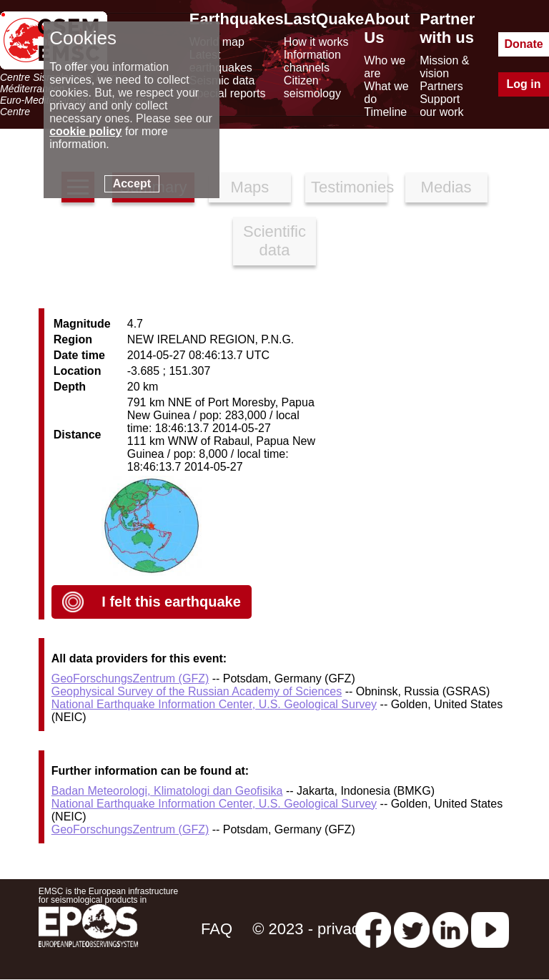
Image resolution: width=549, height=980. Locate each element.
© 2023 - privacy (310, 929)
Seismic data (222, 80)
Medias (446, 187)
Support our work (441, 106)
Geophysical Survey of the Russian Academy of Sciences (197, 691)
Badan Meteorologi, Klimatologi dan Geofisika (167, 791)
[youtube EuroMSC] (490, 929)
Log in (524, 84)
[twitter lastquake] (412, 929)
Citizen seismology (312, 87)
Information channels (312, 61)
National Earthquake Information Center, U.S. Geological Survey (214, 704)
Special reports (228, 93)
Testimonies (349, 187)
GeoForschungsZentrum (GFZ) (130, 678)
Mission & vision (444, 67)
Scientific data (274, 241)
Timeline (385, 112)
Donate (523, 44)
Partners (441, 86)
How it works (316, 42)
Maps (250, 187)
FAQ (217, 929)
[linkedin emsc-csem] (450, 929)
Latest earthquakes (221, 61)
